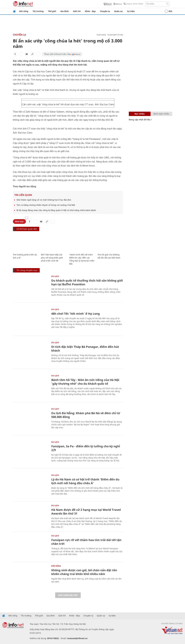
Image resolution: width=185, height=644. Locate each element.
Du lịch (55, 276)
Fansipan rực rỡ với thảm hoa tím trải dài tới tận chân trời (86, 542)
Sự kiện (131, 11)
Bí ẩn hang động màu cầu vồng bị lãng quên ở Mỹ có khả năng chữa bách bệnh (56, 210)
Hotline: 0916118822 (133, 4)
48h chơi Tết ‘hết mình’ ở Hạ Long (76, 314)
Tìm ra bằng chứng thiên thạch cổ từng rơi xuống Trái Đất (46, 205)
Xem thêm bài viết (68, 595)
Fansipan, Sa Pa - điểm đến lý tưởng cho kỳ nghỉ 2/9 (86, 448)
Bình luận (19, 221)
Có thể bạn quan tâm (27, 229)
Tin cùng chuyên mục (27, 270)
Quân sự (118, 11)
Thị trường (38, 11)
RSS (168, 11)
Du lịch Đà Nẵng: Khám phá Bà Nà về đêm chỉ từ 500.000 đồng (86, 415)
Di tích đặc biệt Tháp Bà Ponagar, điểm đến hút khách (85, 349)
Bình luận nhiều (161, 114)
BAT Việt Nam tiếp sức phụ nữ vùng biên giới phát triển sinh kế (52, 258)
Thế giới (52, 11)
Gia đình (65, 11)
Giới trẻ (77, 11)
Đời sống (24, 11)
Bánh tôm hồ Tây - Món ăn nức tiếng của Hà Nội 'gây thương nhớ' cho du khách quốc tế (85, 382)
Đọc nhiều (140, 114)
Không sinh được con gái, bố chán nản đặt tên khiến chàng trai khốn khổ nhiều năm (84, 572)
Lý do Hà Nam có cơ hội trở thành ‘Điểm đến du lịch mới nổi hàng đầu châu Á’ (85, 481)
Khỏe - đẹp (90, 11)
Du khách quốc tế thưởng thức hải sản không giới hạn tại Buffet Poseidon (87, 282)
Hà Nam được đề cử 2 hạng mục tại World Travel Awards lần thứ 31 (86, 512)
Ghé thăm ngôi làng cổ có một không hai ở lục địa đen (44, 200)
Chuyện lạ (105, 11)
